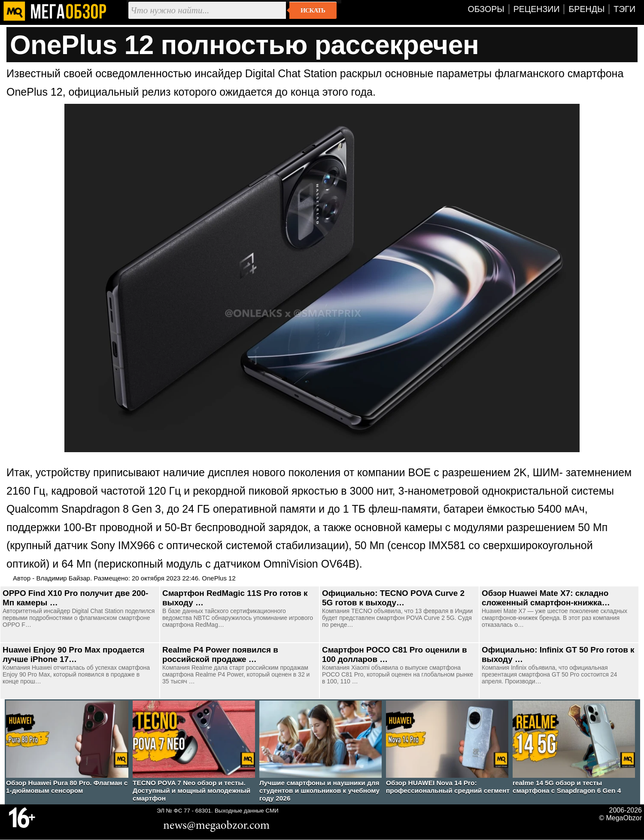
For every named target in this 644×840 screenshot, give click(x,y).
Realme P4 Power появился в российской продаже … (220, 654)
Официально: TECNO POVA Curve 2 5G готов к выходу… (393, 598)
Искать (313, 10)
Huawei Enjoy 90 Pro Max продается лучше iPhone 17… (74, 654)
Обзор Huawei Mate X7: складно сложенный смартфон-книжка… (546, 598)
